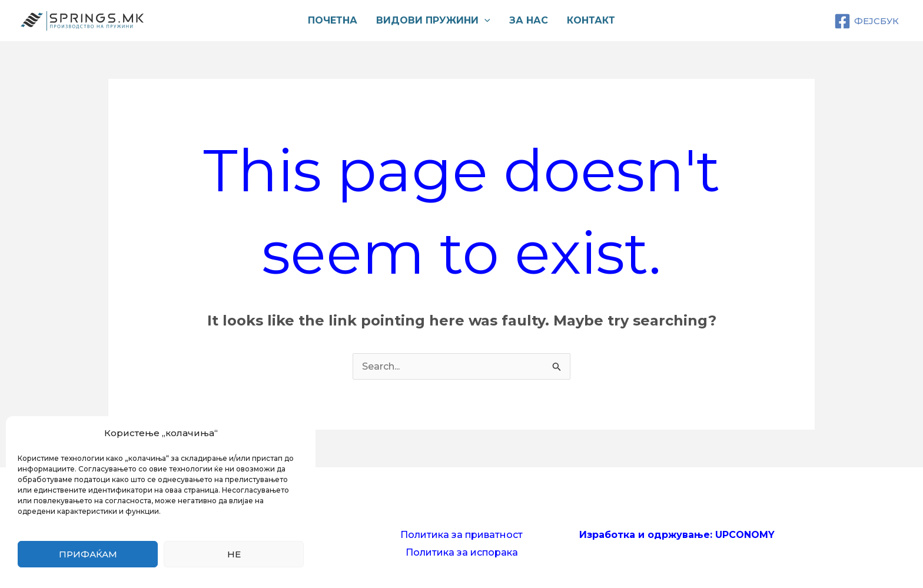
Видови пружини (433, 21)
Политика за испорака (462, 552)
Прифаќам (88, 554)
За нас (529, 20)
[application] (484, 21)
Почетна (333, 20)
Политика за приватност (462, 535)
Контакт (591, 20)
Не (234, 554)
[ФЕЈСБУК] (866, 21)
